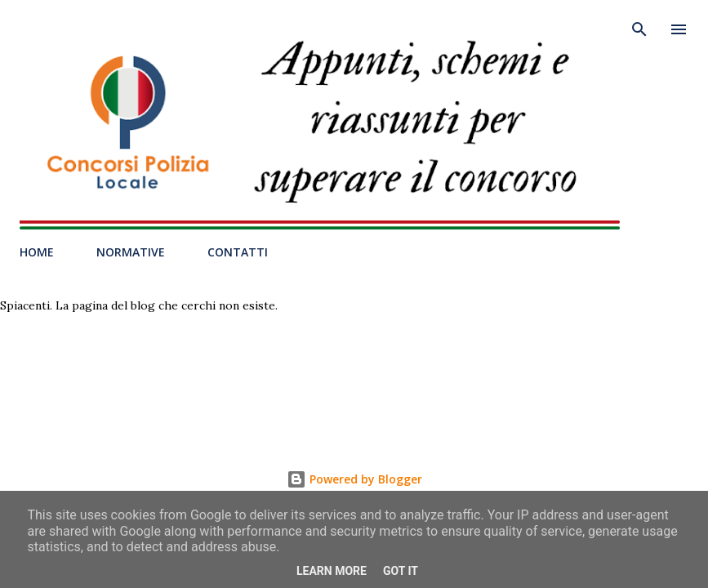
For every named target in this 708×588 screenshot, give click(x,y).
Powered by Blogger (354, 479)
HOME (37, 252)
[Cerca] (639, 29)
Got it (401, 571)
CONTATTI (238, 252)
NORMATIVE (131, 252)
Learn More (332, 571)
